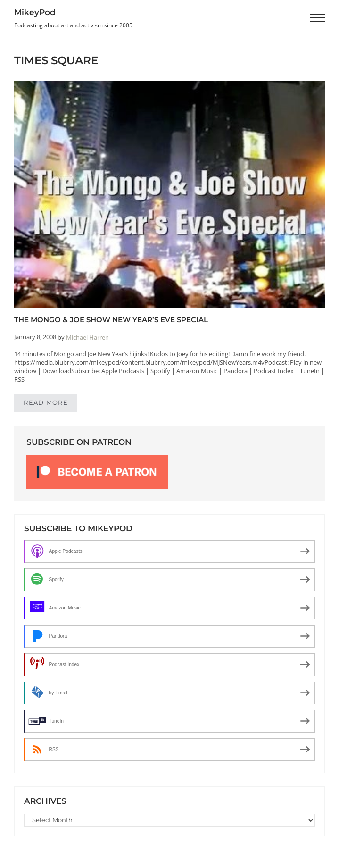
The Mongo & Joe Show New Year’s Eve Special (111, 320)
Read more (50, 404)
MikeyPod (35, 12)
